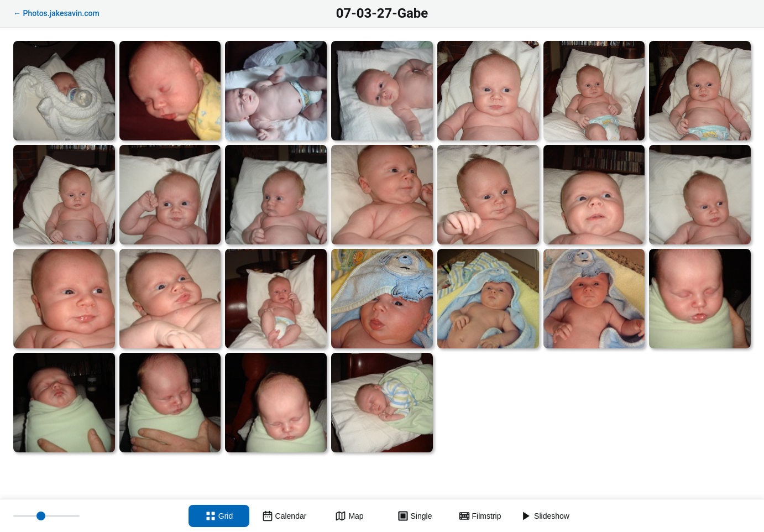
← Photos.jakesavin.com (56, 13)
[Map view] (349, 516)
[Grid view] (219, 516)
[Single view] (415, 516)
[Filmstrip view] (480, 516)
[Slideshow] (545, 516)
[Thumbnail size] (46, 516)
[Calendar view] (284, 516)
